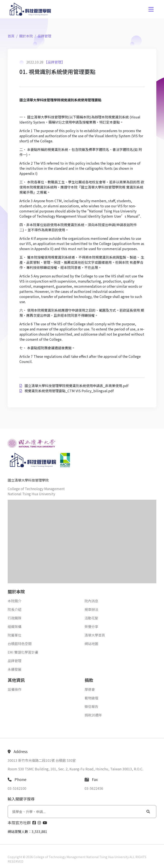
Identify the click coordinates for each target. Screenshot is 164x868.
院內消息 (91, 601)
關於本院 (26, 36)
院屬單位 (15, 635)
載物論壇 (91, 698)
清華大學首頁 (95, 635)
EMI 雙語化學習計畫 (23, 652)
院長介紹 (15, 609)
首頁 (11, 36)
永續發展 (15, 669)
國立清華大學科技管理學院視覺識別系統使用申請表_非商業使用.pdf (76, 386)
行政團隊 (15, 618)
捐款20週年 (93, 715)
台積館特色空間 (20, 644)
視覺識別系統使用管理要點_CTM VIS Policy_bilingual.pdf (69, 391)
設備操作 (15, 689)
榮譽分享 (91, 626)
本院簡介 (15, 601)
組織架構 (15, 626)
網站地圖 (91, 644)
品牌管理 (44, 36)
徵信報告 (91, 706)
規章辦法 (91, 609)
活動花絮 (91, 618)
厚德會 (90, 689)
